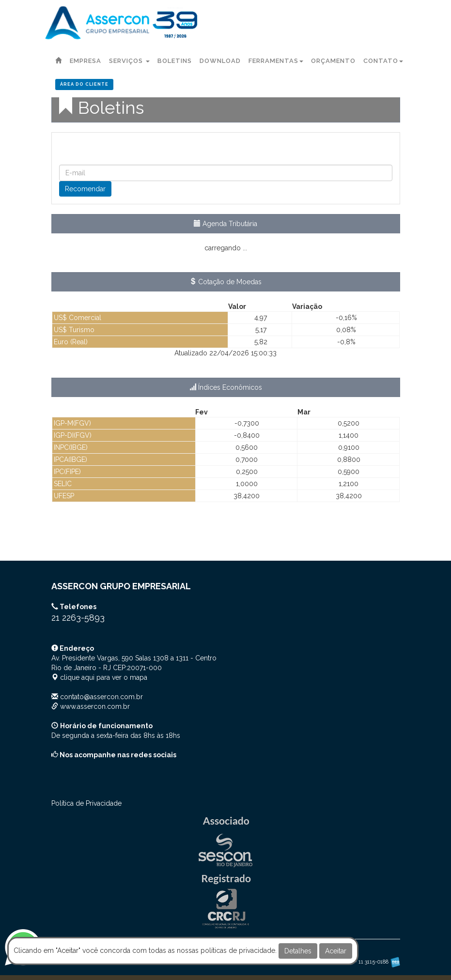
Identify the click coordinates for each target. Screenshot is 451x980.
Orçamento (333, 61)
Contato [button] (383, 61)
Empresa (86, 61)
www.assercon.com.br (95, 706)
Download (220, 61)
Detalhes (298, 951)
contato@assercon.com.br (101, 697)
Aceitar (336, 951)
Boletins (175, 61)
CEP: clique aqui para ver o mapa (134, 668)
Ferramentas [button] (276, 61)
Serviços (129, 61)
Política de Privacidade (86, 803)
